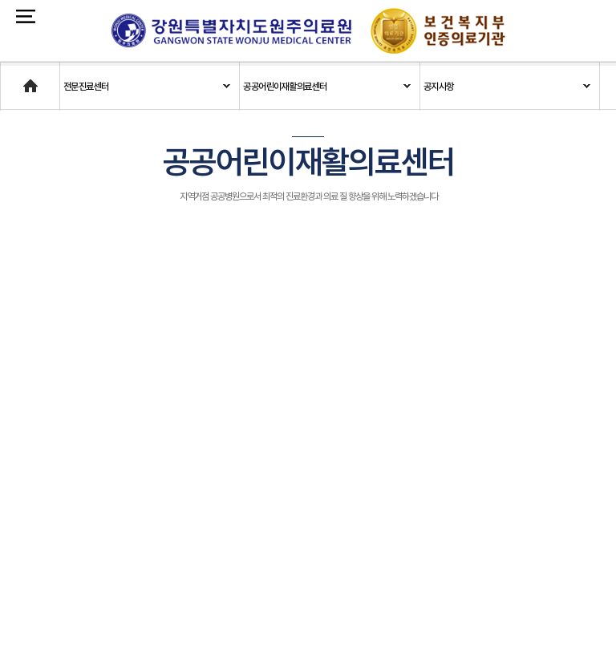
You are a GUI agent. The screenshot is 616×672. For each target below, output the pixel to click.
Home (14, 79)
